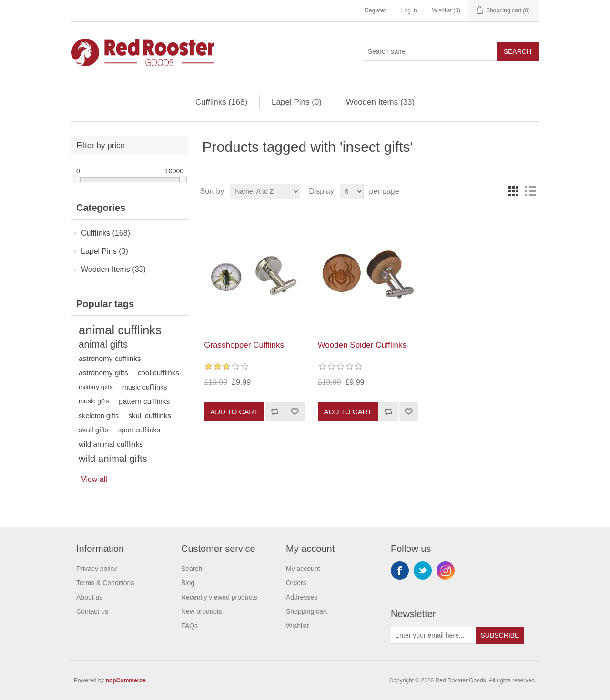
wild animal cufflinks (111, 444)
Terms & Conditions (105, 583)
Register (375, 10)
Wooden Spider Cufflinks (362, 345)
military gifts (96, 387)
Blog (188, 583)
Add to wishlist (295, 411)
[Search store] (430, 51)
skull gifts (94, 430)
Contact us (92, 611)
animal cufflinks (120, 330)
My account (303, 569)
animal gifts (103, 344)
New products (202, 611)
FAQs (189, 626)
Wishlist (297, 626)
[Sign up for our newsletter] (434, 635)
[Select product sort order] (265, 191)
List (530, 191)
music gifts (94, 401)
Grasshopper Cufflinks (244, 345)
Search (518, 51)
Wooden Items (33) (380, 102)
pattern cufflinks (144, 401)
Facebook (400, 570)
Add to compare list (274, 411)
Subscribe (500, 635)
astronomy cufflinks (110, 358)
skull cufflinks (150, 415)
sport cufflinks (139, 430)
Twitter (423, 570)
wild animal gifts (113, 459)
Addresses (302, 597)
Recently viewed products (219, 597)
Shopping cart (306, 611)
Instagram (446, 570)
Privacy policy (97, 569)
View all (94, 479)
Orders (296, 583)
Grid (513, 191)
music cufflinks (145, 387)
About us (89, 597)
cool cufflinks (158, 373)
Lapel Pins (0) (297, 102)
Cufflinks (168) (221, 102)
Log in (409, 10)
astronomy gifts (103, 373)
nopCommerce (126, 680)
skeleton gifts (99, 416)
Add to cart (234, 412)
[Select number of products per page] (352, 191)
